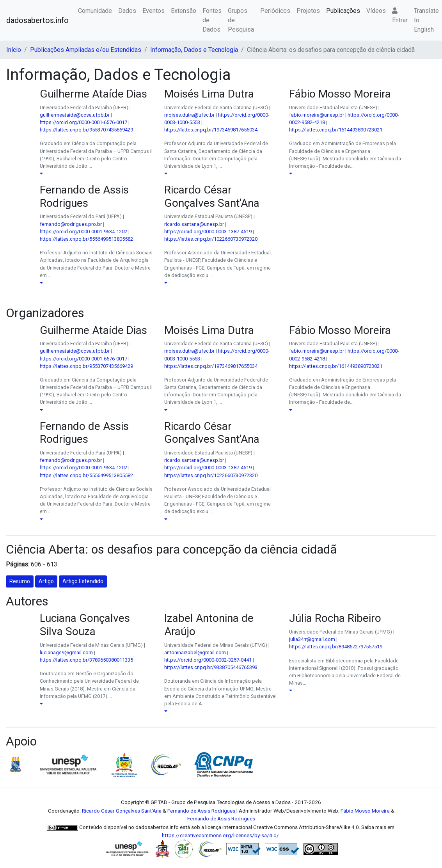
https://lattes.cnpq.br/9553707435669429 (86, 130)
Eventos (154, 11)
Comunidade (95, 11)
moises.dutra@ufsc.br (189, 115)
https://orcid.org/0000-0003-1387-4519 (208, 232)
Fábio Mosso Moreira (365, 811)
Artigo (46, 581)
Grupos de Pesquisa (241, 20)
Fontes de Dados (212, 20)
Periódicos (275, 11)
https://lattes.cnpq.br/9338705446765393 (211, 667)
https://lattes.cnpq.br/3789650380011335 (86, 660)
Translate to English (426, 20)
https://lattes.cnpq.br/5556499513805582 (86, 239)
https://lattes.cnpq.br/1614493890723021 (336, 130)
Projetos (308, 11)
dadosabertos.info (37, 20)
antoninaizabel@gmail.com (195, 652)
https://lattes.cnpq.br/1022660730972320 (211, 239)
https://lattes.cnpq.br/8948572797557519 (336, 647)
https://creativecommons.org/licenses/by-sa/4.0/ (220, 835)
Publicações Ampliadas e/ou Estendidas (86, 50)
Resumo (20, 581)
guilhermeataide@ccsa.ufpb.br (75, 115)
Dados (127, 11)
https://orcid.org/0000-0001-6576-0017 (83, 122)
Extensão (184, 11)
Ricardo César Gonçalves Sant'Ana (122, 811)
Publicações (343, 11)
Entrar (400, 16)
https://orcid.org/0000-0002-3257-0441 (208, 660)
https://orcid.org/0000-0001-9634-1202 (83, 232)
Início (14, 50)
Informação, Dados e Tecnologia (194, 50)
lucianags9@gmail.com (66, 652)
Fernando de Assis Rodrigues (201, 811)
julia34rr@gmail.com (312, 639)
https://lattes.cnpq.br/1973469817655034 (211, 130)
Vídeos (376, 11)
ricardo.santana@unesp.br (194, 224)
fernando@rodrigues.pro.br (71, 224)
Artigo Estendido (83, 581)
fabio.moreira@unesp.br (317, 115)
